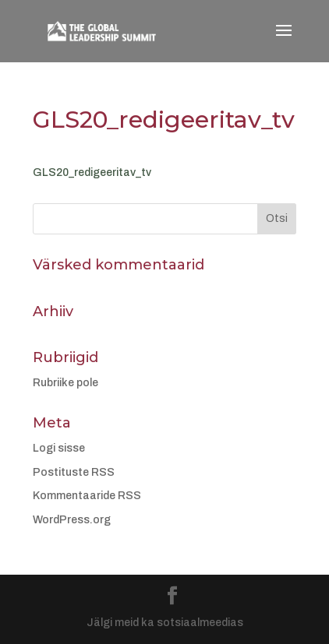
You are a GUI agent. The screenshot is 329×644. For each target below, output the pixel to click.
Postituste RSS (74, 472)
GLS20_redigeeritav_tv (92, 172)
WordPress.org (72, 520)
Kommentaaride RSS (87, 496)
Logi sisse (59, 448)
